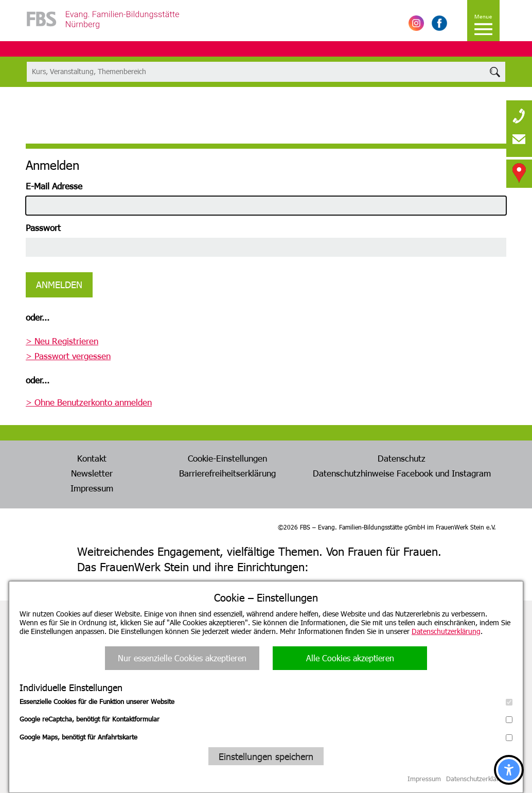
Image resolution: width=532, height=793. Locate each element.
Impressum (92, 488)
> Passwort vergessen (68, 356)
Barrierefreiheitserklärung (227, 473)
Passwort (43, 227)
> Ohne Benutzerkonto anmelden (89, 402)
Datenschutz (402, 458)
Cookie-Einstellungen (227, 458)
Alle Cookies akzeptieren (350, 658)
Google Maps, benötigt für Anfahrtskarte (266, 737)
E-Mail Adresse (54, 186)
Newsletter (92, 473)
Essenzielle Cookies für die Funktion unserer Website (266, 701)
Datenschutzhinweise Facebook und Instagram (402, 473)
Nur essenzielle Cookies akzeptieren (182, 658)
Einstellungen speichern (266, 756)
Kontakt (92, 458)
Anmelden (59, 284)
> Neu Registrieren (62, 341)
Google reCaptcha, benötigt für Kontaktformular (266, 719)
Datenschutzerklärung (446, 631)
